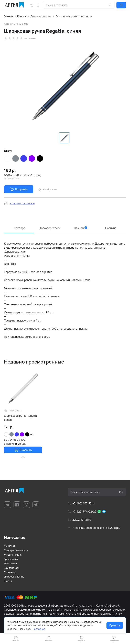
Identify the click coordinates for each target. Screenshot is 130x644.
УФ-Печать (10, 546)
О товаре (19, 228)
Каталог (22, 16)
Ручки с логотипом (41, 16)
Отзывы (81, 228)
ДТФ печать (11, 563)
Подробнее (39, 629)
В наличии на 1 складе (22, 203)
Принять (115, 625)
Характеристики (50, 228)
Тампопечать (12, 568)
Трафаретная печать (16, 550)
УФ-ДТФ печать (13, 555)
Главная (9, 16)
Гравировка (11, 559)
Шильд (8, 581)
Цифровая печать (14, 577)
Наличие (111, 228)
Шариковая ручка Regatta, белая (21, 418)
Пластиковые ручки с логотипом (74, 16)
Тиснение (10, 572)
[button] (121, 5)
